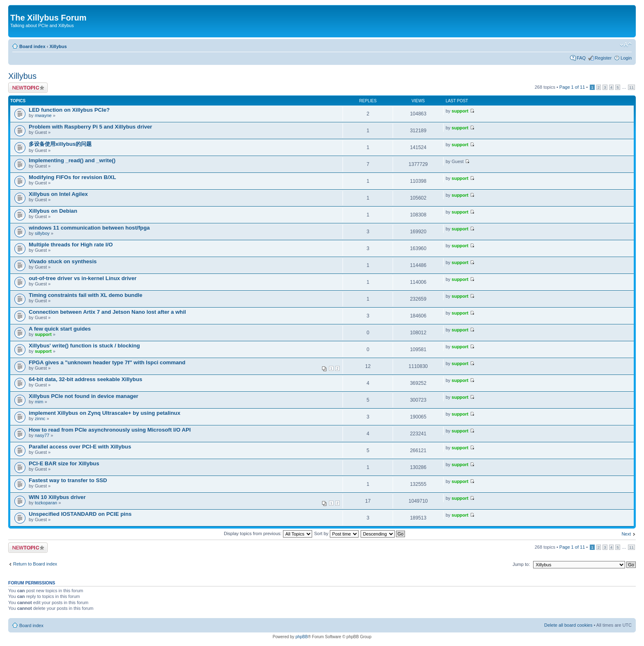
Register (603, 58)
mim (39, 402)
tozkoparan (46, 503)
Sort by (336, 533)
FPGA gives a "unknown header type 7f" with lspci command (107, 362)
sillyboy (42, 233)
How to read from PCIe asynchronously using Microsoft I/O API (110, 430)
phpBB (301, 637)
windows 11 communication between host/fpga (89, 228)
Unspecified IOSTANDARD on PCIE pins (80, 514)
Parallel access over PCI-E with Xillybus (80, 447)
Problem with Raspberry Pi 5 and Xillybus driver (90, 127)
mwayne (43, 115)
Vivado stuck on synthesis (63, 261)
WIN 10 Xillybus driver (57, 497)
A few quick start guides (60, 329)
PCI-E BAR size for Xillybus (64, 463)
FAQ (581, 58)
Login (626, 58)
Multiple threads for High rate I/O (71, 245)
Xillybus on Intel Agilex (58, 194)
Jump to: (521, 564)
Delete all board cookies (568, 625)
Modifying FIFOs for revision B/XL (72, 177)
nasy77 (42, 435)
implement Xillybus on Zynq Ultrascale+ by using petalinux (105, 413)
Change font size (626, 45)
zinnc (40, 418)
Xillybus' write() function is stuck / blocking (84, 346)
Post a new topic (28, 88)
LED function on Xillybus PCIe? (69, 110)
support (460, 111)
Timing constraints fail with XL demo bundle (85, 295)
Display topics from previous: (268, 533)
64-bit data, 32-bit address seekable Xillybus (85, 379)
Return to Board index (35, 564)
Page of (572, 87)
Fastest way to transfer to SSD (68, 480)
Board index (32, 46)
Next (626, 534)
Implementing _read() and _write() (72, 160)
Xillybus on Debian (53, 211)
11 (631, 87)
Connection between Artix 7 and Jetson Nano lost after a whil (107, 312)
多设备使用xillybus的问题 (60, 144)
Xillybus (58, 46)
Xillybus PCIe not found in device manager (84, 396)
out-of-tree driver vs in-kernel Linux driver (83, 278)
